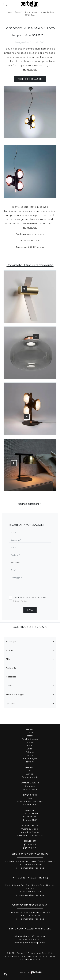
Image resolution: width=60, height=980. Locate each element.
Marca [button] (9, 650)
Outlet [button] (9, 686)
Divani (30, 749)
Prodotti (19, 12)
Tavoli (30, 746)
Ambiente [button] (11, 668)
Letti (30, 771)
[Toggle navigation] (54, 4)
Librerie (30, 736)
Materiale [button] (11, 677)
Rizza (30, 798)
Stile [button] (8, 659)
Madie (30, 742)
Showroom (30, 786)
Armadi (30, 774)
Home (10, 12)
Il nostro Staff (30, 820)
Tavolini (30, 762)
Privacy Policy (20, 601)
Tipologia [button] (11, 641)
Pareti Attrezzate (30, 739)
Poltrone (30, 752)
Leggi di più (30, 69)
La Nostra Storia (30, 814)
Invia (30, 610)
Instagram (30, 848)
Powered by (30, 972)
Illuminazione (31, 12)
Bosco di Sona (30, 805)
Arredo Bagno (30, 759)
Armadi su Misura (30, 832)
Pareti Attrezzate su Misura (30, 835)
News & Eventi (30, 789)
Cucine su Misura (30, 829)
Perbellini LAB (30, 817)
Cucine (30, 733)
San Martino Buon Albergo (30, 801)
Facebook (30, 844)
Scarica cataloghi (29, 504)
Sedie (30, 755)
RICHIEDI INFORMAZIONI (30, 79)
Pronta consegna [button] (15, 695)
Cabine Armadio (30, 777)
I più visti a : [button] (12, 703)
